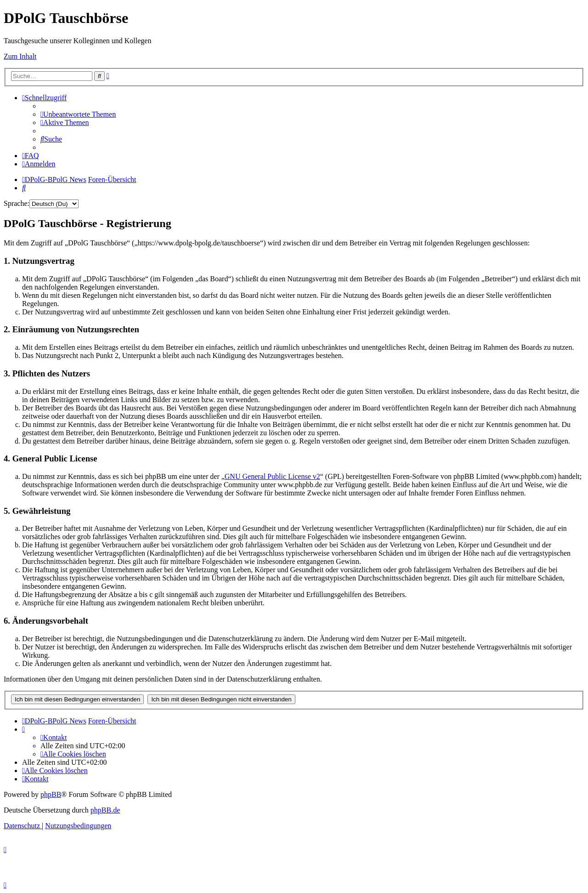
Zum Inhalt (20, 56)
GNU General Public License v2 (272, 476)
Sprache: (17, 203)
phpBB (51, 794)
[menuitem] (78, 114)
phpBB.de (105, 810)
